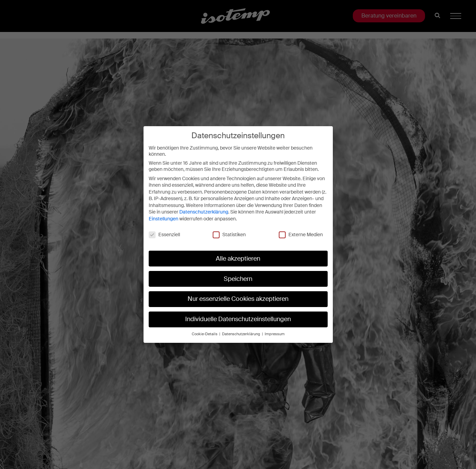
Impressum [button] (275, 334)
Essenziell (164, 234)
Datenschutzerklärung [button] (242, 334)
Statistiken (229, 234)
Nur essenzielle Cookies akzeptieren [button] (238, 299)
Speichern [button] (238, 279)
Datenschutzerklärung (204, 212)
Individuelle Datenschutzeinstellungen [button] (238, 319)
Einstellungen (163, 218)
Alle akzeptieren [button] (238, 258)
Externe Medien (301, 234)
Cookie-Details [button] (205, 334)
